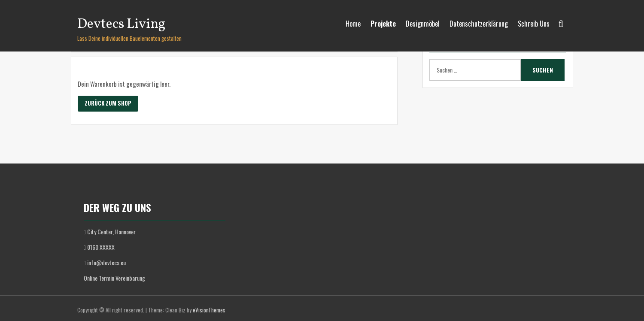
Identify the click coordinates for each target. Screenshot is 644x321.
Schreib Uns (534, 24)
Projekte (383, 24)
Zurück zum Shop (108, 103)
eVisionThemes (209, 310)
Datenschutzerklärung (479, 24)
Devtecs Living (121, 24)
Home (353, 24)
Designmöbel (423, 24)
